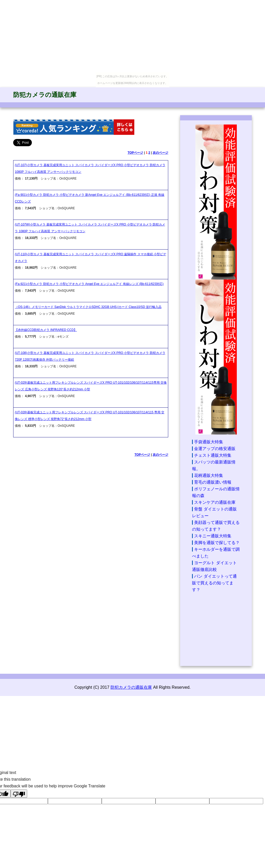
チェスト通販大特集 (213, 455)
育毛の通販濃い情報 (213, 482)
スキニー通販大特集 (213, 536)
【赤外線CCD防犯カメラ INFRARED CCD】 (46, 330)
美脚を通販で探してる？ (217, 543)
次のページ (160, 153)
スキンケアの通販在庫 (215, 502)
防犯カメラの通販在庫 (45, 95)
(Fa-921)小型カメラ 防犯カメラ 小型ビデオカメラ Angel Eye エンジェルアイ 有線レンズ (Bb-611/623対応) (89, 284)
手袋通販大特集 (209, 442)
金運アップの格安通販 (215, 449)
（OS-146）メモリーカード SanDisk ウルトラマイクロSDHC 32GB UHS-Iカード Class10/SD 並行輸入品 (88, 307)
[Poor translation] (19, 794)
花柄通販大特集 (209, 475)
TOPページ (135, 153)
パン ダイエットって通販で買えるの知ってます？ (214, 583)
